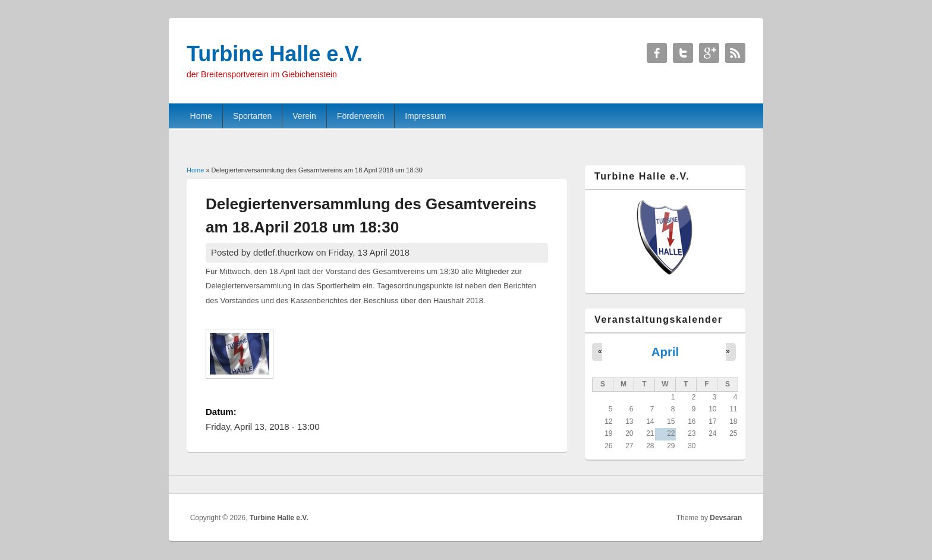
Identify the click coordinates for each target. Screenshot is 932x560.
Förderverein (360, 116)
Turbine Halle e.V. (279, 518)
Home (201, 116)
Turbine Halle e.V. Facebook (657, 53)
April (665, 352)
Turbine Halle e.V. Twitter (683, 53)
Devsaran (726, 518)
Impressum (425, 116)
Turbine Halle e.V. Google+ (709, 53)
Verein (304, 116)
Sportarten (252, 116)
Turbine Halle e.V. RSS (735, 53)
